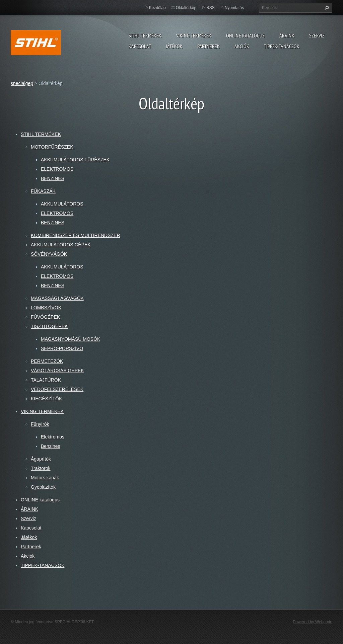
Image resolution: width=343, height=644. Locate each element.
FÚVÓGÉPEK (45, 317)
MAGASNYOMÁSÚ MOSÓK (71, 339)
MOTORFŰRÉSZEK (52, 147)
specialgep (22, 83)
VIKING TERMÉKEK (194, 35)
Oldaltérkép (186, 8)
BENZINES (53, 178)
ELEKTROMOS (57, 169)
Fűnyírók (40, 424)
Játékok (174, 46)
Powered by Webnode (313, 622)
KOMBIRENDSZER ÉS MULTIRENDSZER (76, 235)
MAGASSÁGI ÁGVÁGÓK (57, 298)
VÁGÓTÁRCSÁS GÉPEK (57, 371)
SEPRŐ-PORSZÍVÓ (62, 348)
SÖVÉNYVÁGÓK (49, 254)
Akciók (242, 46)
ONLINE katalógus (245, 35)
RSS (211, 8)
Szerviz (317, 35)
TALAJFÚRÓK (46, 380)
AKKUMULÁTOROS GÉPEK (61, 245)
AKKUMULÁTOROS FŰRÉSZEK (75, 160)
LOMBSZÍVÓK (46, 308)
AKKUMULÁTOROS (62, 204)
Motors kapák (45, 478)
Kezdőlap (157, 8)
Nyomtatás (234, 8)
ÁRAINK (287, 35)
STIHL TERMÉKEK (145, 35)
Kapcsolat (140, 46)
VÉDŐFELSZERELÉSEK (57, 389)
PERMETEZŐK (47, 361)
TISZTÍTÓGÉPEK (49, 326)
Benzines (51, 446)
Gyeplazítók (43, 487)
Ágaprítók (41, 459)
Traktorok (41, 468)
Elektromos (53, 437)
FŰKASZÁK (43, 191)
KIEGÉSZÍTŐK (46, 399)
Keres (326, 8)
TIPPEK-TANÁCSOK (282, 46)
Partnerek (209, 46)
